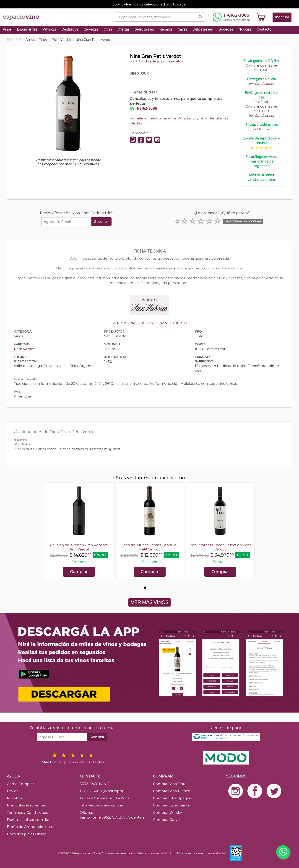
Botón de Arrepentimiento (30, 827)
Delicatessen (203, 29)
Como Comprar (20, 784)
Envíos (12, 791)
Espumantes (27, 29)
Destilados (70, 29)
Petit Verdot (24, 349)
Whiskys (49, 29)
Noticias (245, 29)
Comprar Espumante (171, 805)
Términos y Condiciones (27, 812)
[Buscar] (200, 17)
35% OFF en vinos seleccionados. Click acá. (149, 4)
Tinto (199, 336)
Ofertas (123, 29)
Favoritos (176, 61)
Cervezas (91, 29)
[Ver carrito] (261, 17)
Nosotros (15, 798)
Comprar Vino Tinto (170, 784)
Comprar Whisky (167, 812)
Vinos (7, 29)
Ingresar (282, 17)
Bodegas (226, 29)
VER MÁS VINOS (150, 602)
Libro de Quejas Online (27, 834)
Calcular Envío (261, 129)
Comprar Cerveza (168, 820)
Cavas (182, 29)
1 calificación (156, 61)
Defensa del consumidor (28, 820)
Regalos (166, 29)
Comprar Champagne (172, 798)
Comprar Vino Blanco (172, 791)
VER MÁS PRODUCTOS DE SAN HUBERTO (150, 323)
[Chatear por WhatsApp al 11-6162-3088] (231, 17)
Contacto (264, 29)
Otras (108, 29)
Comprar (79, 572)
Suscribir (101, 222)
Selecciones (144, 29)
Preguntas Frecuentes (26, 805)
